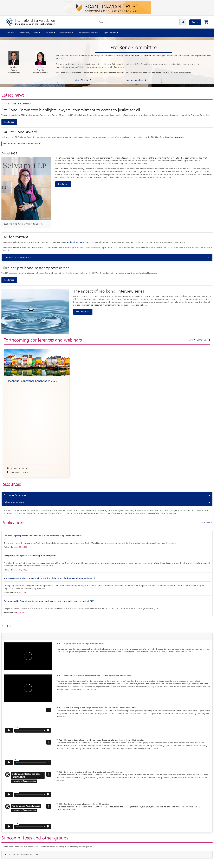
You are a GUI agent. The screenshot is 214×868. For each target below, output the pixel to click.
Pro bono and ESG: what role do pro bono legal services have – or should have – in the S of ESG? (49, 601)
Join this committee (136, 80)
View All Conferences (198, 340)
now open (179, 137)
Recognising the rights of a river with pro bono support (30, 556)
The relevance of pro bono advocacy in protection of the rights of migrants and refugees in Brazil (49, 578)
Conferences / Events (87, 33)
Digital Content (109, 33)
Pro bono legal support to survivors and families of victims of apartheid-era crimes (43, 536)
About (9, 33)
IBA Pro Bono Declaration (139, 56)
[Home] (33, 22)
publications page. (76, 242)
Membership (66, 33)
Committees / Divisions (28, 33)
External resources (14, 502)
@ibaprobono (24, 104)
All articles (207, 522)
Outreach (49, 33)
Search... (104, 22)
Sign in (195, 22)
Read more (9, 122)
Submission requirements (17, 258)
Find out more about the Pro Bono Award (22, 144)
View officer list (83, 80)
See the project (83, 312)
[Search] (183, 22)
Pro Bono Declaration (15, 495)
